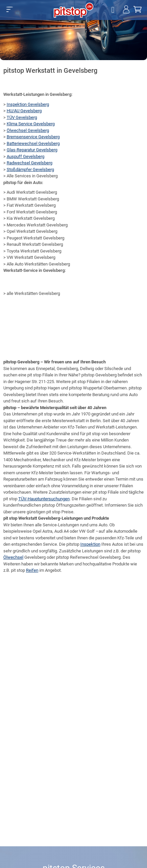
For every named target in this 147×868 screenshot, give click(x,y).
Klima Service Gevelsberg (31, 124)
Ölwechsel (13, 557)
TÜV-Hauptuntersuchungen (44, 499)
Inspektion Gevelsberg (28, 104)
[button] (9, 9)
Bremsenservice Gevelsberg (33, 137)
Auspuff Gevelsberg (25, 156)
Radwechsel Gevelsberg (29, 163)
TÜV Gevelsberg (22, 117)
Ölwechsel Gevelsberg (28, 130)
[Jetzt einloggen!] (126, 10)
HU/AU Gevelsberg (24, 111)
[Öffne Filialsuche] (114, 10)
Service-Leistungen (61, 525)
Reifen (32, 570)
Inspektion (90, 544)
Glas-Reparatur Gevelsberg (32, 150)
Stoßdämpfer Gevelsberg (30, 169)
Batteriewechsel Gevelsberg (33, 143)
